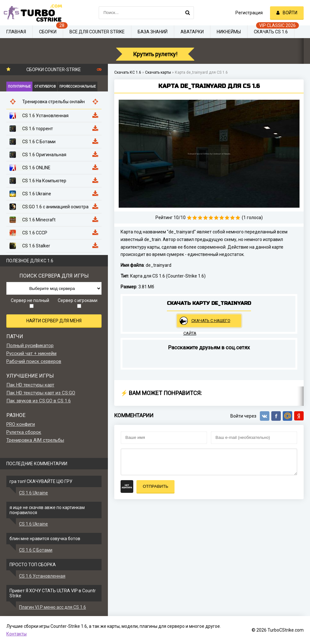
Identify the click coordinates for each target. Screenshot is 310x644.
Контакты (16, 634)
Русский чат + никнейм (31, 353)
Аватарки (192, 32)
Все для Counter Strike (97, 32)
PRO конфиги (21, 424)
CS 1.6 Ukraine (33, 493)
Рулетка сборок (24, 432)
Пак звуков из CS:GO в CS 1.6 (39, 401)
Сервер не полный (30, 303)
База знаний (153, 32)
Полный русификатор (30, 345)
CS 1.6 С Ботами (36, 550)
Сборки (48, 32)
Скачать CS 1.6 (271, 32)
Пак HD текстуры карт (30, 385)
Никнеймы (229, 32)
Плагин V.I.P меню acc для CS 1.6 (53, 607)
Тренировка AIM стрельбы (35, 440)
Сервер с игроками (78, 303)
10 (238, 218)
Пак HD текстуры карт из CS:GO (41, 393)
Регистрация (249, 13)
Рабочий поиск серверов (34, 361)
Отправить (155, 486)
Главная (16, 32)
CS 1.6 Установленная (42, 576)
